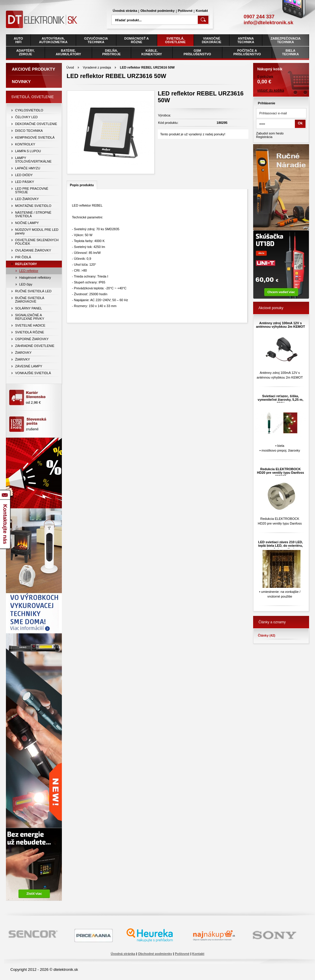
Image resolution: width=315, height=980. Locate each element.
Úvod (70, 67)
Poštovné (185, 11)
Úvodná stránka (125, 11)
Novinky (21, 82)
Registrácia (264, 137)
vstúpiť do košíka (271, 90)
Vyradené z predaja (97, 67)
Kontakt (202, 11)
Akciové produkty (33, 69)
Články (267, 635)
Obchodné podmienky (157, 11)
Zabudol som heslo (270, 133)
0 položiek (281, 74)
